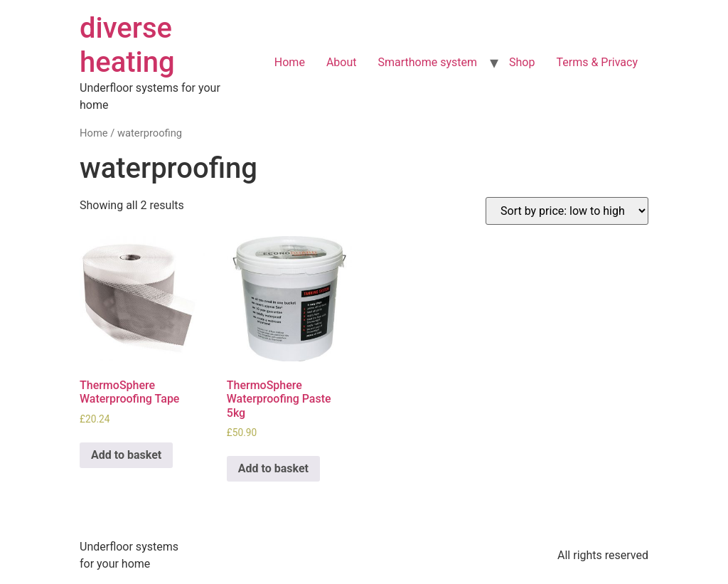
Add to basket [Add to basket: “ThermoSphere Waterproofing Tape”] (126, 455)
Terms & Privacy (597, 62)
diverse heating (127, 45)
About (342, 62)
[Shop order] (567, 211)
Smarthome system (427, 62)
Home (290, 62)
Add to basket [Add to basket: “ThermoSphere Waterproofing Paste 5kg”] (273, 468)
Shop (522, 62)
